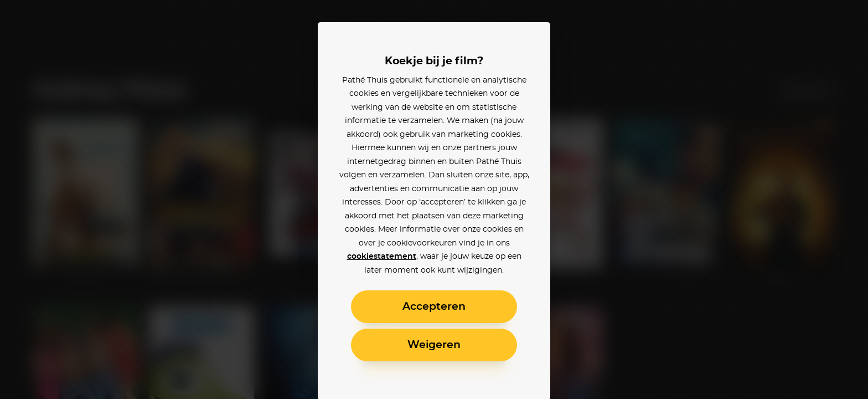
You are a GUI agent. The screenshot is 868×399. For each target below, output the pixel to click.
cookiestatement (382, 257)
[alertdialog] (434, 199)
